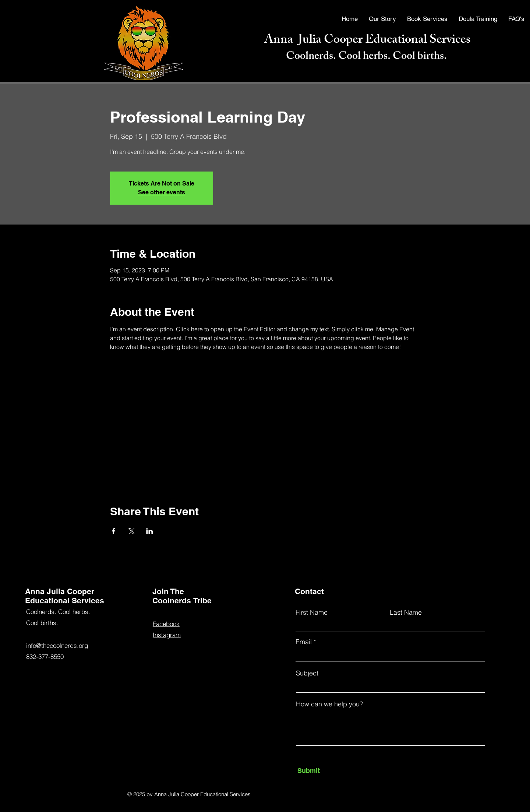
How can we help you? (329, 704)
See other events (162, 192)
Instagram (167, 635)
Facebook (166, 624)
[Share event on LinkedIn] (150, 531)
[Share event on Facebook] (114, 531)
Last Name (406, 612)
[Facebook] (15, 767)
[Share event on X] (132, 531)
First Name (312, 612)
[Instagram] (15, 795)
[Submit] (331, 771)
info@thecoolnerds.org (57, 645)
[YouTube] (15, 781)
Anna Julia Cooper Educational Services (368, 41)
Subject (307, 673)
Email (304, 642)
